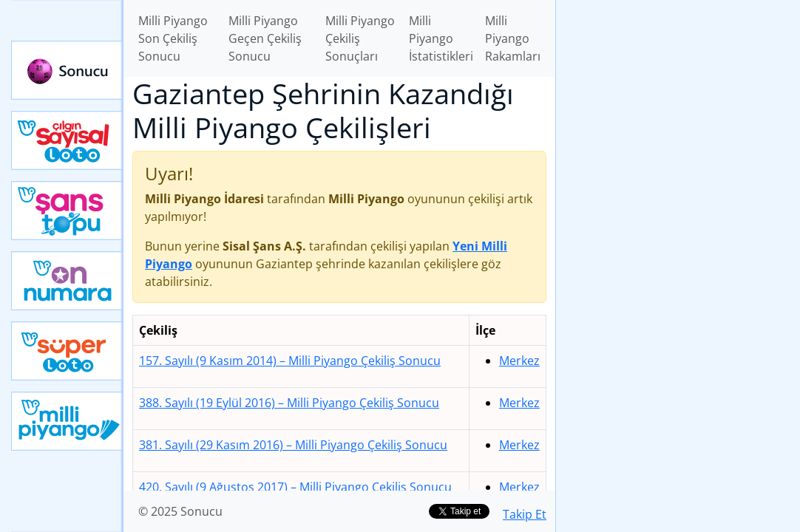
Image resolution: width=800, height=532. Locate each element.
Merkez (519, 361)
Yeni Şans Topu (67, 211)
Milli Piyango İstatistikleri (441, 38)
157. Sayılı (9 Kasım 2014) (290, 361)
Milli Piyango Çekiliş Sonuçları (360, 38)
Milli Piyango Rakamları (513, 38)
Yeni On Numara (67, 281)
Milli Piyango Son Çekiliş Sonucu (173, 38)
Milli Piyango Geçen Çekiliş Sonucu (265, 38)
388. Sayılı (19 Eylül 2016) (289, 403)
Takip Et (525, 514)
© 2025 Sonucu (180, 511)
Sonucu (67, 70)
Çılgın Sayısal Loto (67, 140)
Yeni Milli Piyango (67, 421)
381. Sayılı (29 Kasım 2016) (293, 445)
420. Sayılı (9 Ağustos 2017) (295, 487)
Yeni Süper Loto (67, 351)
